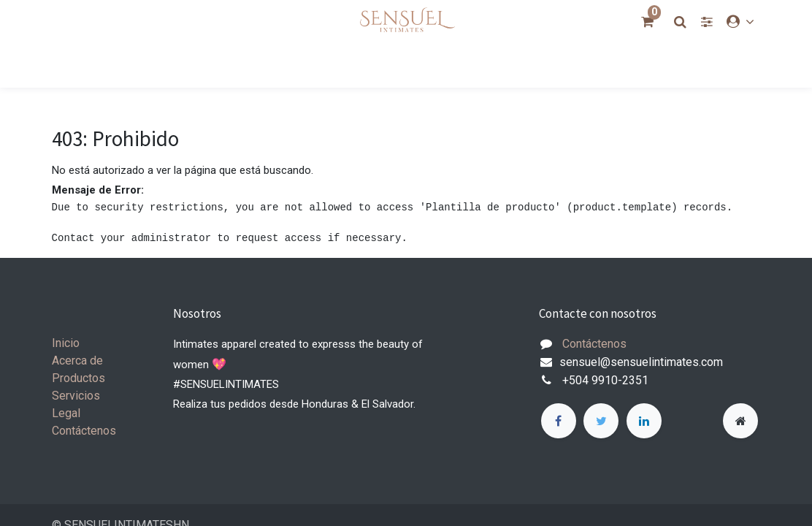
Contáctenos (84, 431)
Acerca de (77, 361)
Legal (66, 413)
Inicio (66, 343)
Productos (78, 378)
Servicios (76, 396)
